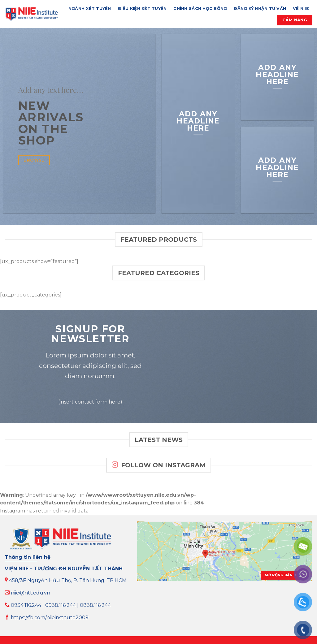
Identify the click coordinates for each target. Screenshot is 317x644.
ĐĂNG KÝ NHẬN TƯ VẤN (260, 9)
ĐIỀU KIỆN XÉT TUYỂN (142, 9)
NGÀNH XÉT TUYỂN (90, 9)
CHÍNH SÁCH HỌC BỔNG (200, 9)
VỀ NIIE (301, 9)
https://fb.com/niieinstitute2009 (47, 618)
